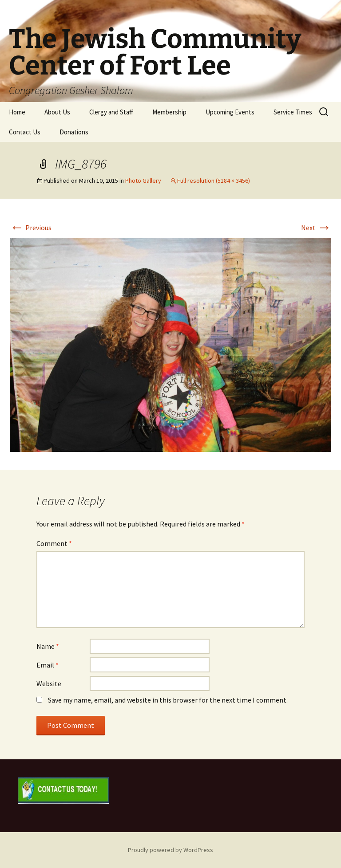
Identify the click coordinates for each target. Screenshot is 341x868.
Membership (169, 112)
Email (48, 665)
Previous (31, 228)
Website (49, 683)
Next (316, 228)
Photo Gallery (143, 181)
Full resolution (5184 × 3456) (214, 181)
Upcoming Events (230, 112)
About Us (57, 112)
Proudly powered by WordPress (170, 850)
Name (48, 646)
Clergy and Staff (111, 112)
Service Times (293, 112)
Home (17, 112)
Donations (74, 132)
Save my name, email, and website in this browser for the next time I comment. (168, 700)
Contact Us (25, 132)
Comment (54, 543)
